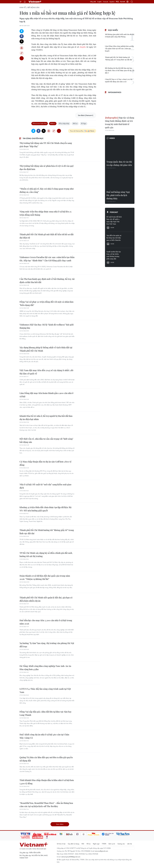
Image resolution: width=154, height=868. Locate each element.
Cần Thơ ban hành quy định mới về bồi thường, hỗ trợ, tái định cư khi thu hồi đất (47, 281)
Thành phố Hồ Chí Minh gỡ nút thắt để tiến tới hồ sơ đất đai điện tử (47, 236)
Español (112, 2)
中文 (117, 2)
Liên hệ (129, 844)
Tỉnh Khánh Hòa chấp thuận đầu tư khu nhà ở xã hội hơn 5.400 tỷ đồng (47, 782)
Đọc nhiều (113, 30)
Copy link (22, 53)
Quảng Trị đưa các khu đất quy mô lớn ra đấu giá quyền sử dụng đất (46, 759)
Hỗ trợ (88, 844)
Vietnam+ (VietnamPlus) (35, 2)
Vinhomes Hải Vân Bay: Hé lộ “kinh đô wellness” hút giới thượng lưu (47, 326)
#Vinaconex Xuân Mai (40, 123)
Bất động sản (33, 7)
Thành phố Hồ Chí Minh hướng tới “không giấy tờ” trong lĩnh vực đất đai (47, 532)
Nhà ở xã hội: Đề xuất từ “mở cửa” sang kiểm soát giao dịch (45, 486)
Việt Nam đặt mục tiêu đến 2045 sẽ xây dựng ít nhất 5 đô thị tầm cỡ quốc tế (46, 372)
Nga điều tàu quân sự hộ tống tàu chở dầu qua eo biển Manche (114, 238)
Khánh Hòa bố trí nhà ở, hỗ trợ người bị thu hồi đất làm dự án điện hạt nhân (46, 418)
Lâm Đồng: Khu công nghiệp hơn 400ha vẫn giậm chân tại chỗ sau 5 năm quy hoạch (119, 48)
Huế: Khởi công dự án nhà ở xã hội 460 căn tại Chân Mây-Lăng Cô (44, 736)
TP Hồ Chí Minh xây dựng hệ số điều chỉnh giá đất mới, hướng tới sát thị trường (46, 555)
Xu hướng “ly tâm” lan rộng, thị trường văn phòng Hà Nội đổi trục (47, 645)
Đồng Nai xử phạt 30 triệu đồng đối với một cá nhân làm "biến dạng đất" (47, 303)
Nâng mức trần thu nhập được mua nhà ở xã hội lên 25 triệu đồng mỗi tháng (45, 213)
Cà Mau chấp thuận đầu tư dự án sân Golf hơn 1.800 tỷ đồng (45, 463)
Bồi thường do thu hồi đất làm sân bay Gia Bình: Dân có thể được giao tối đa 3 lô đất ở (120, 70)
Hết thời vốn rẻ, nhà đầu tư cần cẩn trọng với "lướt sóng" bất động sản (46, 440)
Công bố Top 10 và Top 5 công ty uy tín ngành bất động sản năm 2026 (119, 80)
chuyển (83, 47)
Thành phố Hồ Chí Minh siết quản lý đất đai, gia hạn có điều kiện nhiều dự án (46, 599)
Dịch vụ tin (112, 844)
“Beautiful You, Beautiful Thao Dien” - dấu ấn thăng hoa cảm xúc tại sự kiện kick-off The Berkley (46, 805)
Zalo (22, 31)
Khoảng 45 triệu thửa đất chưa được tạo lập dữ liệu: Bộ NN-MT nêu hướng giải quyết (45, 509)
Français (106, 2)
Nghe (112, 228)
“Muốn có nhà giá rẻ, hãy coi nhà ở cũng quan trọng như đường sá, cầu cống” (47, 190)
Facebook (22, 36)
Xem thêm (60, 824)
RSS (83, 844)
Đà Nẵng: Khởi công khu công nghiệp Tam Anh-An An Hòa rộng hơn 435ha (45, 668)
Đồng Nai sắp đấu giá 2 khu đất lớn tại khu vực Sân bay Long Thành (45, 713)
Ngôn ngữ (96, 844)
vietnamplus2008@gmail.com (71, 857)
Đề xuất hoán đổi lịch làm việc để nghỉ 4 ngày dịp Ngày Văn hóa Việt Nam (114, 220)
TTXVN (104, 844)
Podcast (114, 212)
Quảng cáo (121, 844)
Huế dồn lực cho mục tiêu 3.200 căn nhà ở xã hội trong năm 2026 (46, 622)
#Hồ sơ (75, 123)
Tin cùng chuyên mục (33, 138)
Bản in (22, 48)
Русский (123, 2)
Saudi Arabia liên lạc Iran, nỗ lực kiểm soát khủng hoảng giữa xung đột (114, 255)
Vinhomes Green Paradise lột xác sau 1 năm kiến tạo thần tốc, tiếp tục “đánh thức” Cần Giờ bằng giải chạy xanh (47, 259)
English (99, 2)
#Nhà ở (53, 123)
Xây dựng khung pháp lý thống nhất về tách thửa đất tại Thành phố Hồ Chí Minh (46, 349)
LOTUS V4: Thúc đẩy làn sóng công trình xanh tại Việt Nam (45, 690)
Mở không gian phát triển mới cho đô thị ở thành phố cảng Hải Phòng (120, 35)
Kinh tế (23, 7)
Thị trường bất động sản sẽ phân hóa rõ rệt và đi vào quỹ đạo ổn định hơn (47, 167)
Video (112, 138)
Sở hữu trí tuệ (61, 844)
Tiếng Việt (93, 2)
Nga (84, 123)
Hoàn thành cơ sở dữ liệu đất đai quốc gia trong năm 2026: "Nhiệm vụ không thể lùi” (45, 577)
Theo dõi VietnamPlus (77, 131)
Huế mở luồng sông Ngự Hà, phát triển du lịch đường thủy (118, 195)
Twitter (22, 41)
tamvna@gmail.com (102, 851)
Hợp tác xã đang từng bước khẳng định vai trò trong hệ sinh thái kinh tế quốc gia (120, 122)
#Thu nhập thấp (64, 123)
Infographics (115, 92)
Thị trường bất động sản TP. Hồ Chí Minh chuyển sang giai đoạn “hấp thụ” (46, 145)
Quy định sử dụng (73, 844)
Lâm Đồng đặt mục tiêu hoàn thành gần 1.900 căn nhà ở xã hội (46, 395)
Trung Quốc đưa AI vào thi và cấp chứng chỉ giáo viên (119, 163)
